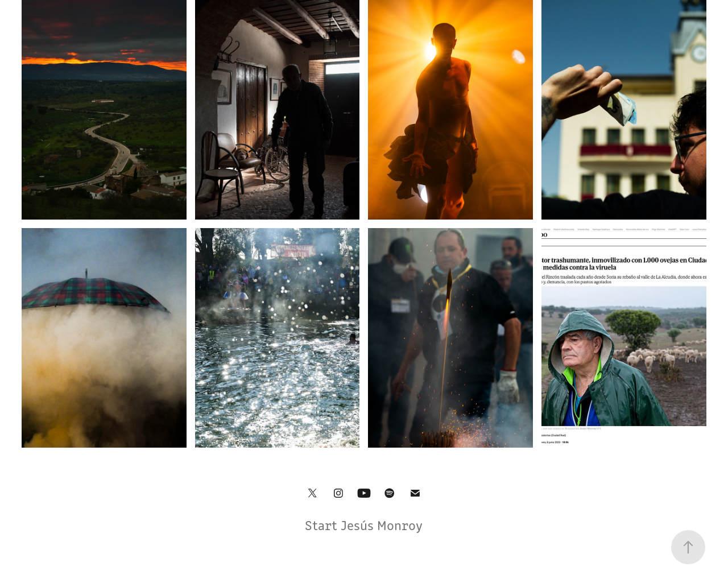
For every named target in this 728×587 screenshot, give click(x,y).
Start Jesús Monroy (364, 524)
